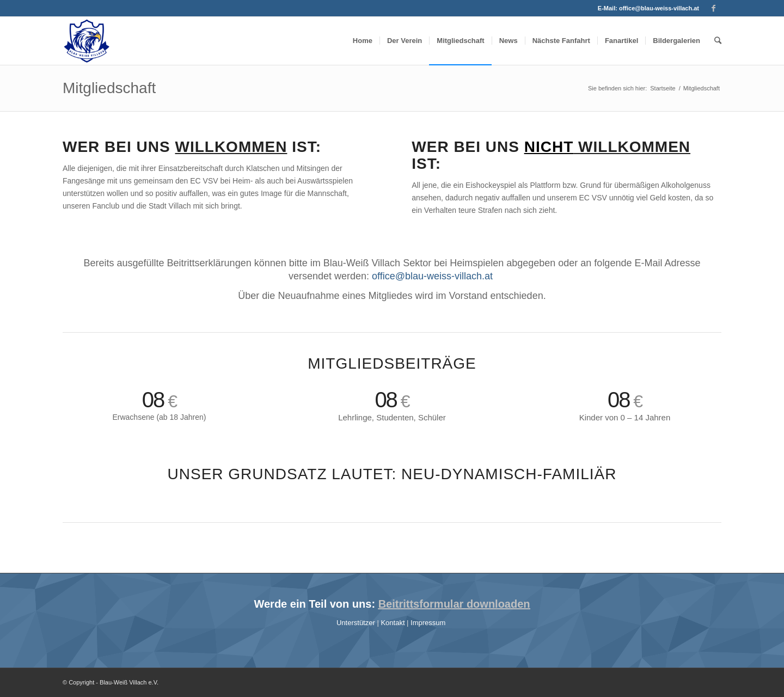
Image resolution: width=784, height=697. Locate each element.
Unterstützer (357, 623)
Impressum (429, 623)
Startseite (663, 88)
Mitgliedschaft (109, 88)
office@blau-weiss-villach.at (659, 8)
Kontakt (394, 623)
